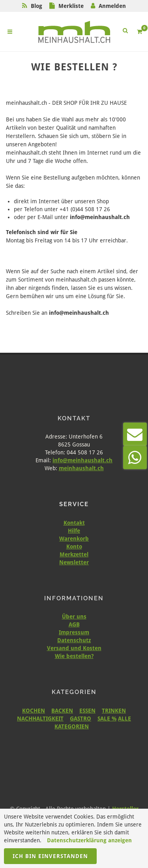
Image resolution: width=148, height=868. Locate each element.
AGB (74, 624)
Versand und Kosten (74, 648)
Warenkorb (74, 539)
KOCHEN (34, 711)
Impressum (74, 632)
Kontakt (74, 523)
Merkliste (71, 6)
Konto (74, 547)
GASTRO (81, 719)
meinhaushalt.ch (81, 468)
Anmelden (112, 6)
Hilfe (74, 531)
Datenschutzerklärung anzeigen (89, 840)
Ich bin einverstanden (50, 856)
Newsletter (74, 562)
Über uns (74, 616)
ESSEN (87, 711)
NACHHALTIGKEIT (40, 719)
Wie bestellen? (74, 656)
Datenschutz (74, 640)
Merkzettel (74, 554)
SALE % (107, 719)
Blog (37, 6)
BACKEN (62, 711)
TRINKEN (114, 711)
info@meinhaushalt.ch (82, 460)
